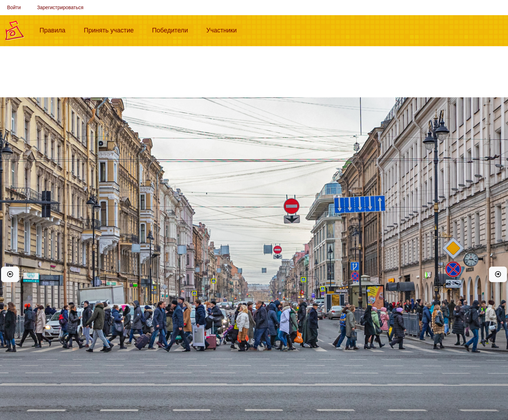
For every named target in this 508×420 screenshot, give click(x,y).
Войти (14, 7)
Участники (224, 30)
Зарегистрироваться (60, 7)
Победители (173, 30)
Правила (55, 30)
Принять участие (111, 30)
